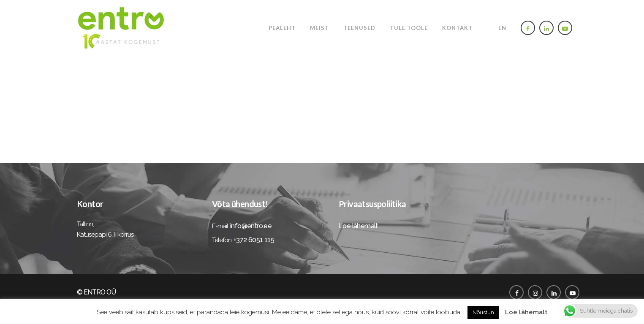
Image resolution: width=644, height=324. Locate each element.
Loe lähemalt (358, 226)
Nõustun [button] (483, 312)
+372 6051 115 (254, 240)
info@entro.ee (251, 226)
